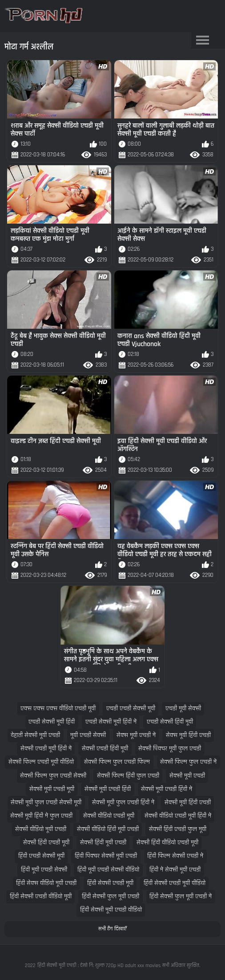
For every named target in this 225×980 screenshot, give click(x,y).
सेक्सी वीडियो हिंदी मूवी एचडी (108, 829)
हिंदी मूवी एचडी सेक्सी (44, 870)
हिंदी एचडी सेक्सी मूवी (41, 856)
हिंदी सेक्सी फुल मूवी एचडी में (181, 896)
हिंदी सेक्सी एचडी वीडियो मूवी (41, 896)
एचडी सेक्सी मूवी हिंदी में (111, 722)
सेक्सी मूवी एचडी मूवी (52, 789)
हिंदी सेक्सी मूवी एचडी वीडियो (111, 910)
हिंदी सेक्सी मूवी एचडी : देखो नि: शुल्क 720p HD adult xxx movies (99, 966)
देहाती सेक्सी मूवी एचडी (35, 735)
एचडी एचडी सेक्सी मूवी (131, 708)
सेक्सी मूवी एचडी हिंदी (108, 789)
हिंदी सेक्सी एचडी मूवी (110, 883)
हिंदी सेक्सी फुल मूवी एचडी (110, 896)
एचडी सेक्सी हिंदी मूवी (170, 722)
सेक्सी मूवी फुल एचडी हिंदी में (123, 802)
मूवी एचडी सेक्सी (88, 735)
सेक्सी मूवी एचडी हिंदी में (167, 789)
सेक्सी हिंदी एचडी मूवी (46, 843)
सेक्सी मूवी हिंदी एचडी (188, 802)
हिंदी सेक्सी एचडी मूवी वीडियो (175, 883)
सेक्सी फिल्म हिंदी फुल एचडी (128, 776)
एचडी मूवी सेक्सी (183, 708)
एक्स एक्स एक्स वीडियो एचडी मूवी (58, 708)
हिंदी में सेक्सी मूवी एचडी (175, 870)
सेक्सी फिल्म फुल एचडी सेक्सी (53, 776)
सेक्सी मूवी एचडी (187, 776)
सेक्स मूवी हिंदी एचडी (188, 735)
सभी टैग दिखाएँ (112, 929)
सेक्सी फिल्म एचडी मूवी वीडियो (41, 762)
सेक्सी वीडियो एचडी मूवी (109, 816)
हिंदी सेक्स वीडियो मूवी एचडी (46, 883)
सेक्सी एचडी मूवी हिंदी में (46, 749)
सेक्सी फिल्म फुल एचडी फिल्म (117, 762)
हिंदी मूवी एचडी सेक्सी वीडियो (108, 870)
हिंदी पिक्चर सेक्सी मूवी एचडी (106, 856)
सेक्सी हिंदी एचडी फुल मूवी (178, 829)
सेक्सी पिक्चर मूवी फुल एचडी (170, 749)
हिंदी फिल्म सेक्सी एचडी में (175, 856)
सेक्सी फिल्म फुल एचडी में (188, 762)
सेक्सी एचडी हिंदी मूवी (105, 749)
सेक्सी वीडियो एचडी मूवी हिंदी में (178, 816)
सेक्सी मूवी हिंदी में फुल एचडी (41, 816)
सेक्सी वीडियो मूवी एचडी (41, 829)
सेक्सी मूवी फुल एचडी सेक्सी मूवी (46, 802)
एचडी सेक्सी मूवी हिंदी (52, 722)
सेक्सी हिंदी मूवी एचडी (103, 843)
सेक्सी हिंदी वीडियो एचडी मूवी (167, 843)
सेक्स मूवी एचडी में (136, 735)
